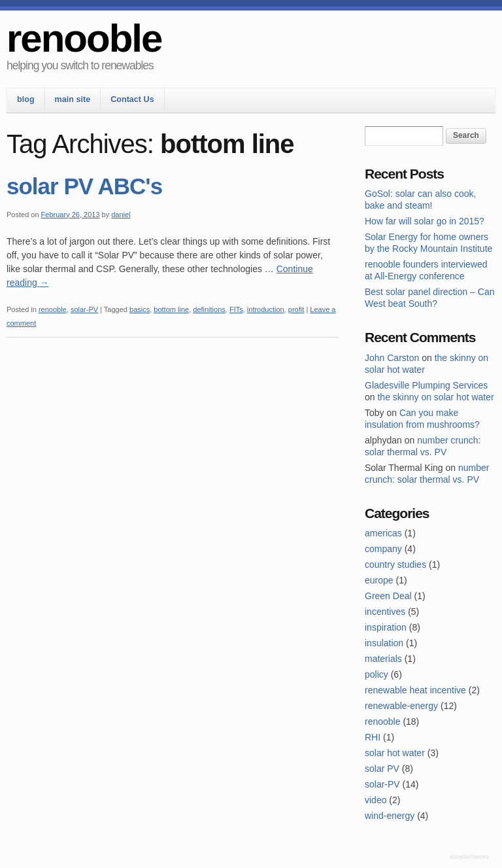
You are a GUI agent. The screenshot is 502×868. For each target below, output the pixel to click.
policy (376, 674)
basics (140, 309)
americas (383, 533)
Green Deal (388, 596)
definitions (209, 309)
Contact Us (132, 99)
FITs (236, 309)
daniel (121, 215)
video (376, 800)
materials (383, 659)
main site (73, 99)
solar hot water (395, 753)
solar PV (382, 769)
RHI (373, 737)
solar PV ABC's (84, 186)
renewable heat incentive (415, 690)
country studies (395, 564)
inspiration (386, 627)
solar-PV (84, 309)
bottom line (171, 309)
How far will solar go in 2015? (425, 221)
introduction (266, 309)
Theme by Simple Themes (471, 858)
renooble (84, 38)
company (383, 549)
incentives (385, 612)
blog (26, 99)
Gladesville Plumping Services (426, 385)
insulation (384, 643)
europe (379, 580)
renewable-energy (401, 706)
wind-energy (390, 816)
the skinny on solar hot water (435, 397)
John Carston (392, 358)
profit (296, 309)
